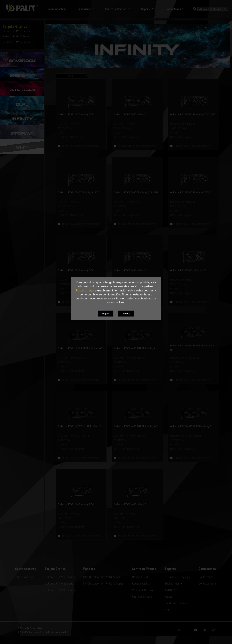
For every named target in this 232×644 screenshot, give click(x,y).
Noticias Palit (140, 577)
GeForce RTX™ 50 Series (60, 577)
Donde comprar (208, 583)
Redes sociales (141, 583)
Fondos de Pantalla (176, 603)
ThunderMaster (174, 583)
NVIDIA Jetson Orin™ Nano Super (103, 583)
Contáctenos (206, 577)
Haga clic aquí (85, 290)
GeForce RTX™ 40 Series (60, 583)
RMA (168, 610)
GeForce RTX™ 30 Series (60, 590)
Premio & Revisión (143, 590)
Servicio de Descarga (177, 577)
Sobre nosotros (24, 577)
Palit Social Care (142, 596)
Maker (168, 596)
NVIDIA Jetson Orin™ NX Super (102, 577)
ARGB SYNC (172, 590)
